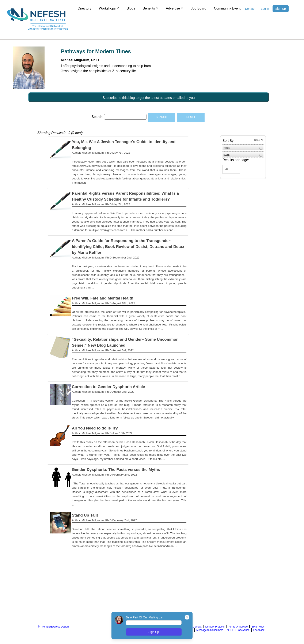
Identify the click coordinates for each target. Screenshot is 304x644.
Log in (265, 9)
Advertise (175, 8)
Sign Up (281, 9)
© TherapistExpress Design (53, 627)
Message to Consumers (210, 630)
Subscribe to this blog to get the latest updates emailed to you (149, 98)
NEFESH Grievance (238, 630)
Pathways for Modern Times (96, 51)
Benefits (151, 8)
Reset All (259, 140)
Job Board (199, 8)
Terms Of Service (238, 627)
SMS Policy (258, 627)
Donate (250, 9)
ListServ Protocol (215, 627)
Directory (84, 8)
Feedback (259, 630)
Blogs (131, 8)
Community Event (227, 8)
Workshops (109, 8)
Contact (197, 627)
